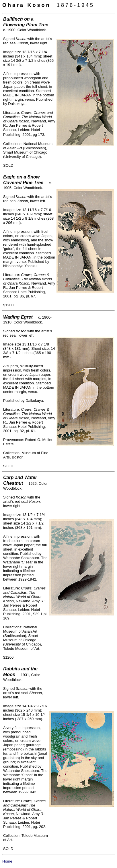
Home (7, 861)
